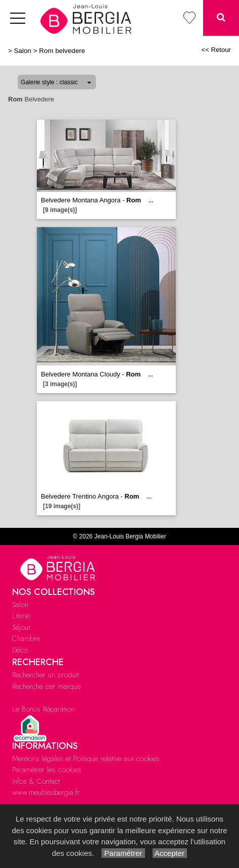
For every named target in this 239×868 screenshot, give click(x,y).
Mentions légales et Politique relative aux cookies (86, 758)
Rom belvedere (62, 51)
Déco (20, 650)
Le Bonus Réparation (43, 709)
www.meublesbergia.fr (46, 792)
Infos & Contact (36, 781)
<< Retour (216, 50)
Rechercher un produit (45, 675)
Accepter (170, 853)
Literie (21, 616)
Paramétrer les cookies (47, 770)
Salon (23, 51)
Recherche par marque (46, 686)
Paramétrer (123, 853)
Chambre (26, 638)
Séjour (21, 627)
